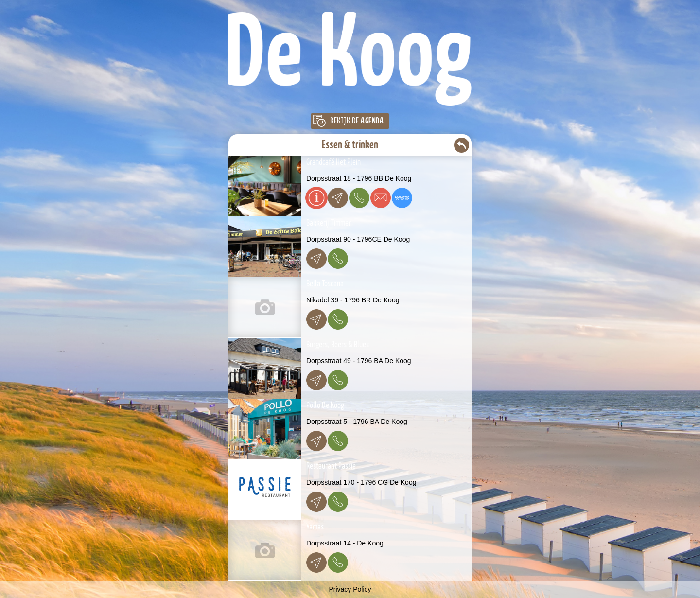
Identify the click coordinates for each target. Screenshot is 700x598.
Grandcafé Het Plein (333, 162)
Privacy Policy (350, 589)
